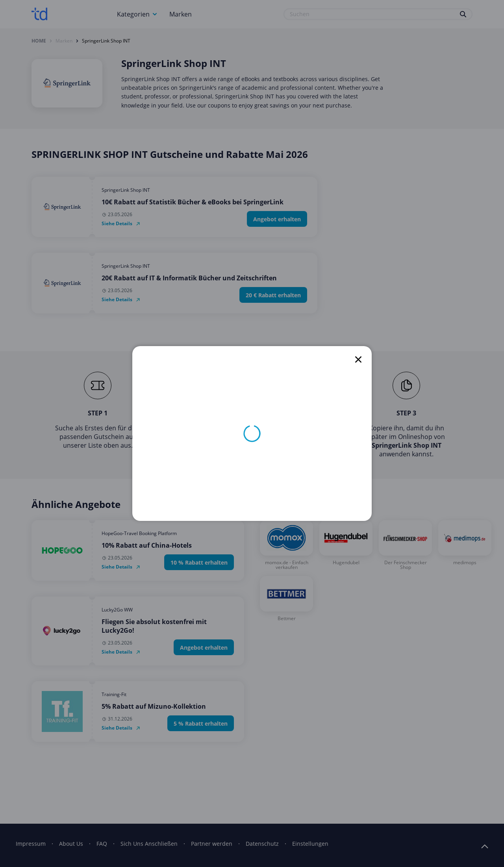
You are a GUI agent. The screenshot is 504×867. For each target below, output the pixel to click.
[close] (358, 359)
